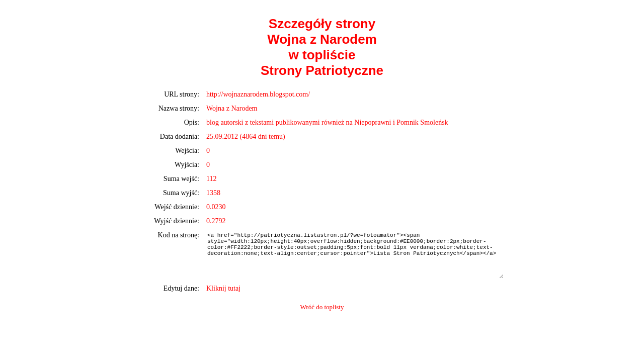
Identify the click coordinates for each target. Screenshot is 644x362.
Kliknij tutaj (223, 288)
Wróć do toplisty (322, 307)
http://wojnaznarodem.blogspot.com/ (258, 94)
